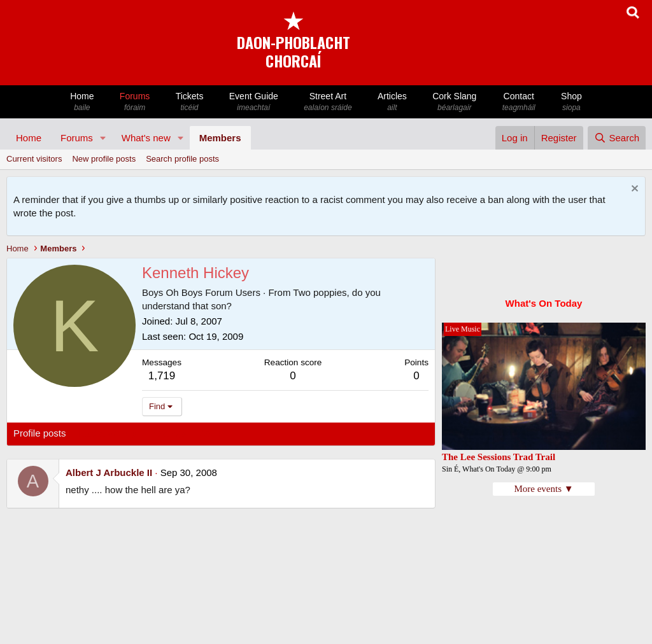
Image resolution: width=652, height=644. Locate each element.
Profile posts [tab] (40, 433)
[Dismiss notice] (633, 190)
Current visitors (34, 159)
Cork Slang (455, 102)
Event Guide (254, 102)
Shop (571, 102)
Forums (135, 102)
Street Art (328, 102)
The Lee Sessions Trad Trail (499, 457)
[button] (103, 138)
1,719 (162, 376)
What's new (146, 138)
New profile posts (104, 159)
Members (220, 138)
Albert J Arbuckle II (109, 472)
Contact (519, 102)
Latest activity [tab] (108, 433)
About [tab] (211, 433)
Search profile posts (182, 159)
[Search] (617, 138)
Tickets (189, 102)
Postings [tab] (167, 433)
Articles (392, 102)
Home (82, 102)
